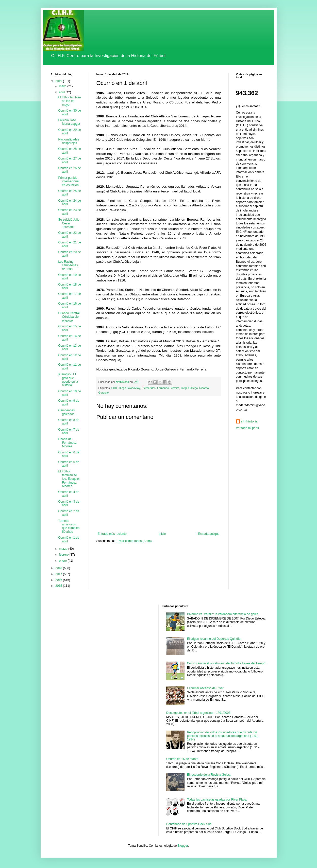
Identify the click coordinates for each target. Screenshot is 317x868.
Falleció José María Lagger (69, 122)
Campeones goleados (66, 412)
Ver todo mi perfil (247, 428)
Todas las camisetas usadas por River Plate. (217, 800)
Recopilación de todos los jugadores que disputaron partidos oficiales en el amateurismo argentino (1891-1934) (223, 736)
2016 (59, 580)
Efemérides (149, 388)
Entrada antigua (209, 534)
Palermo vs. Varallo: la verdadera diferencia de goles (223, 614)
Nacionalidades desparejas (69, 141)
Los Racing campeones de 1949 (68, 265)
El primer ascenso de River (205, 688)
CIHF (114, 388)
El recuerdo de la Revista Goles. (209, 775)
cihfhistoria (249, 421)
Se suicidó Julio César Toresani (69, 223)
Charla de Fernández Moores (67, 443)
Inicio (162, 534)
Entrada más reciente (112, 534)
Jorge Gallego (189, 388)
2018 (59, 568)
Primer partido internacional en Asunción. (69, 181)
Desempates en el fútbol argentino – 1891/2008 (198, 713)
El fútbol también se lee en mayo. (69, 101)
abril (62, 92)
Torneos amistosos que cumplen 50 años (69, 526)
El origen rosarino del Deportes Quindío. (214, 639)
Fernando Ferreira (168, 388)
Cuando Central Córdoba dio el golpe (69, 317)
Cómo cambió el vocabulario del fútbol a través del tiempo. (227, 663)
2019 (59, 81)
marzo (64, 549)
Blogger (183, 846)
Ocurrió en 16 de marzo (182, 759)
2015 (59, 586)
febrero (64, 555)
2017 (59, 574)
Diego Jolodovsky (130, 388)
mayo (63, 86)
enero (63, 561)
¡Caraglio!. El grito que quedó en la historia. (68, 380)
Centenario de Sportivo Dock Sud (189, 824)
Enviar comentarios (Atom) (134, 541)
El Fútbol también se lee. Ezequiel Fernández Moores (69, 479)
